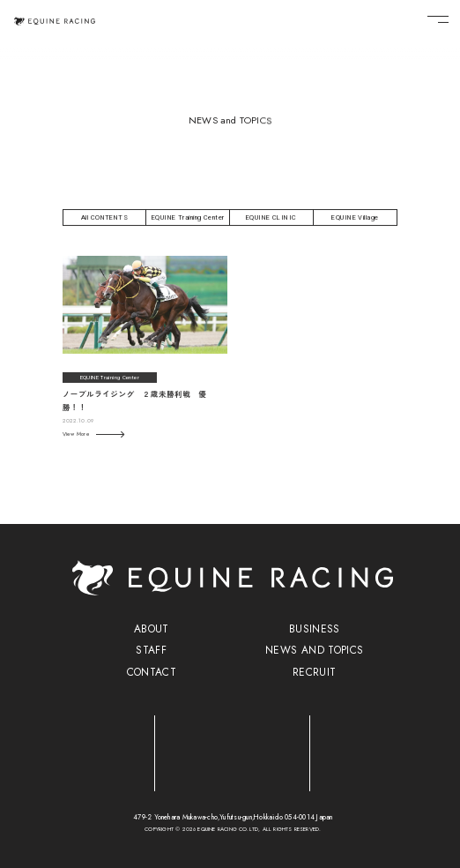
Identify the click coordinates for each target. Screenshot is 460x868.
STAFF (151, 650)
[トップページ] (55, 21)
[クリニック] (233, 748)
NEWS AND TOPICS (314, 650)
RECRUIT (315, 672)
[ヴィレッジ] (388, 749)
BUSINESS (315, 629)
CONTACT (152, 672)
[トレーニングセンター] (78, 748)
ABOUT (152, 629)
